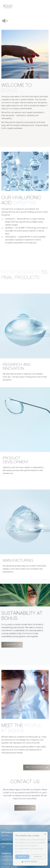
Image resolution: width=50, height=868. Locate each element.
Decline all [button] (38, 857)
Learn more (10, 632)
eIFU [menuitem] (3, 834)
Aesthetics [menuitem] (6, 823)
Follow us (7, 858)
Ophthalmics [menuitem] (6, 827)
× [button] (45, 834)
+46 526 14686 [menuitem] (8, 848)
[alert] (30, 849)
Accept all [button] (22, 857)
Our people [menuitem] (31, 827)
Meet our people (35, 755)
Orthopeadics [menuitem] (7, 830)
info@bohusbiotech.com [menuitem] (11, 844)
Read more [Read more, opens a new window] (19, 852)
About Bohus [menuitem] (32, 823)
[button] (30, 862)
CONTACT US (23, 795)
